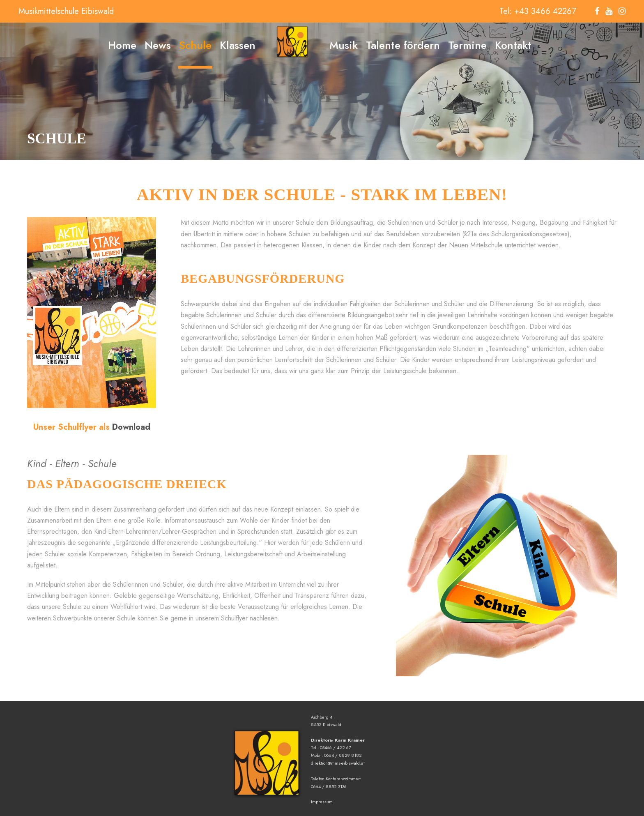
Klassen (238, 45)
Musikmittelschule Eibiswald (66, 11)
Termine (467, 45)
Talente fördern (403, 45)
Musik (344, 45)
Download (131, 427)
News (158, 45)
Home (122, 45)
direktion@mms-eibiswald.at (338, 763)
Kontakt (513, 45)
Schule (195, 45)
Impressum (322, 802)
